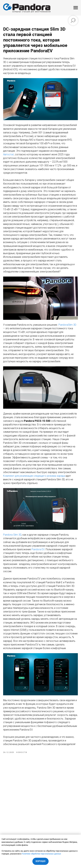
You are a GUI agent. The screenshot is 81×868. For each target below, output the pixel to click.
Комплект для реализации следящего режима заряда (34, 476)
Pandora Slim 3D (12, 535)
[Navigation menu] (76, 8)
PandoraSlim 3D (67, 325)
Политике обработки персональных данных (41, 854)
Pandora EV (38, 549)
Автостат (8, 154)
